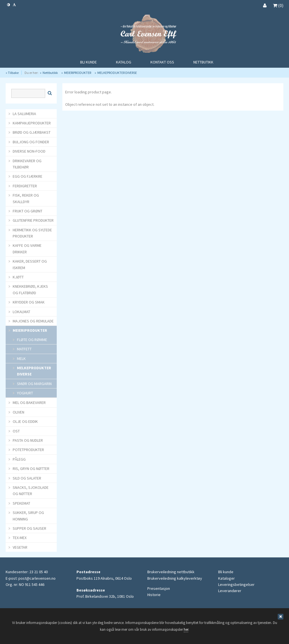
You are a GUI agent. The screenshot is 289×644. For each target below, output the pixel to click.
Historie (154, 595)
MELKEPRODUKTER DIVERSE (117, 73)
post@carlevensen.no (37, 578)
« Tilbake (12, 73)
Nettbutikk (50, 73)
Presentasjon (159, 588)
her (186, 629)
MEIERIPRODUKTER (78, 73)
